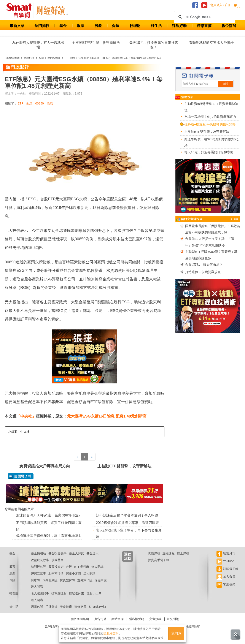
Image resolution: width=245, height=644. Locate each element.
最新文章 (17, 26)
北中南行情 (56, 573)
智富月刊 (226, 553)
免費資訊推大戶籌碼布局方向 (45, 466)
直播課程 (169, 553)
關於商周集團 (80, 619)
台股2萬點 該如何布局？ (204, 265)
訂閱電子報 (227, 569)
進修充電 (80, 607)
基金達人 (92, 553)
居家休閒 (37, 607)
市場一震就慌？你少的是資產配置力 (210, 117)
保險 (116, 26)
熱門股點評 (38, 567)
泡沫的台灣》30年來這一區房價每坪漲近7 (48, 515)
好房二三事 (38, 573)
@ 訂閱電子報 (21, 476)
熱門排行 (42, 26)
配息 (29, 103)
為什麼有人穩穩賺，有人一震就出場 (38, 45)
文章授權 (155, 619)
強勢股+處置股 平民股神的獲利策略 (210, 124)
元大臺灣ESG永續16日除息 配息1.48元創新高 (107, 416)
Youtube (225, 561)
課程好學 (179, 26)
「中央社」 (26, 416)
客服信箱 (226, 584)
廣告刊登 (100, 619)
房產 (98, 26)
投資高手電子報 (159, 560)
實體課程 (154, 553)
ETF (20, 103)
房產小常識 (73, 573)
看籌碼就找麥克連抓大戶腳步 (211, 43)
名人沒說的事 (40, 593)
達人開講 (97, 567)
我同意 (176, 634)
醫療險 (35, 580)
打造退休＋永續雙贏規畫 (203, 272)
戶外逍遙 (51, 607)
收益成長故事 (40, 560)
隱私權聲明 (137, 619)
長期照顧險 (50, 580)
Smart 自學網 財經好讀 (52, 11)
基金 (63, 26)
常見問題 (173, 619)
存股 (69, 567)
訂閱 (225, 84)
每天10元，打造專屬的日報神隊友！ (154, 45)
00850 (40, 103)
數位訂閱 (229, 26)
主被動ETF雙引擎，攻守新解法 (96, 43)
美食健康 (66, 607)
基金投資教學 (57, 553)
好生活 (156, 26)
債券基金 (57, 560)
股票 (81, 26)
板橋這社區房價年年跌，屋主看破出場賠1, (49, 536)
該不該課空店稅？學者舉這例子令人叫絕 (127, 515)
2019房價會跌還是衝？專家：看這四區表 (127, 523)
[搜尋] (204, 17)
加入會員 (226, 577)
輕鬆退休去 (76, 593)
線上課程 (183, 553)
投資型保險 (67, 580)
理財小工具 (94, 593)
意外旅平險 (85, 580)
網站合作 (118, 619)
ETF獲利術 (82, 567)
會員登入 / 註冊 (220, 5)
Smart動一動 (97, 607)
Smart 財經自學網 (21, 11)
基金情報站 (38, 553)
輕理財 (135, 26)
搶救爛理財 (59, 593)
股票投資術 (56, 567)
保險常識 (101, 580)
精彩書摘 (204, 26)
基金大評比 (76, 553)
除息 (50, 103)
